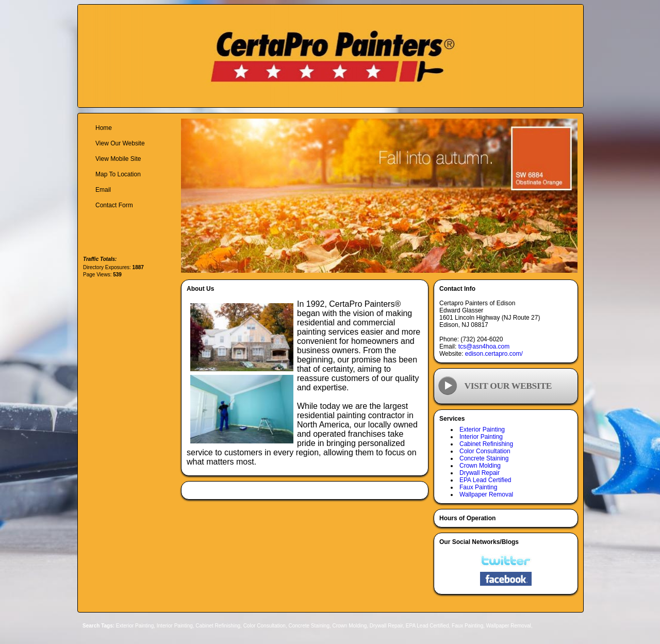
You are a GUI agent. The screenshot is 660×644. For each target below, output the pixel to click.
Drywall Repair (480, 473)
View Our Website (120, 143)
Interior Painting (481, 437)
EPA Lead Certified (485, 480)
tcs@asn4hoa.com (484, 346)
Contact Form (114, 205)
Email (103, 190)
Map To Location (118, 174)
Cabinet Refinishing (486, 444)
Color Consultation (485, 451)
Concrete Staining (484, 458)
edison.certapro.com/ (494, 354)
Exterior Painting (482, 430)
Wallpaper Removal (486, 494)
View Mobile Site (118, 159)
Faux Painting (478, 487)
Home (104, 128)
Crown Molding (480, 466)
